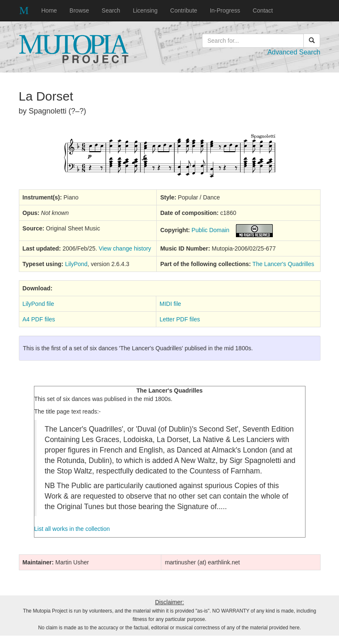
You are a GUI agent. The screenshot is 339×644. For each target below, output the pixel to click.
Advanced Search (294, 52)
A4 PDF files (39, 319)
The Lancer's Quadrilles (283, 264)
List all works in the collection (72, 529)
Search (111, 10)
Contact (263, 10)
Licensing (145, 10)
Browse (79, 10)
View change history (125, 248)
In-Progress (225, 10)
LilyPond (76, 264)
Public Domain (210, 230)
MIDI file (170, 304)
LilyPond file (39, 304)
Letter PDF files (180, 319)
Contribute (184, 10)
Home (49, 10)
